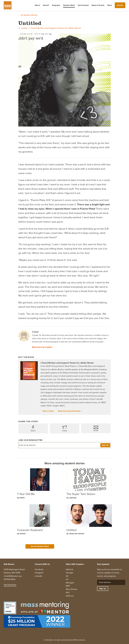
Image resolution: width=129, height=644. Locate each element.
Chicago (69, 573)
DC (67, 576)
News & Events (98, 5)
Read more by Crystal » (42, 347)
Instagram (39, 573)
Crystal (24, 28)
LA (67, 579)
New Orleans (71, 589)
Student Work (69, 5)
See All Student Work (40, 546)
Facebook (39, 569)
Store (110, 5)
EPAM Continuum (79, 640)
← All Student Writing (28, 15)
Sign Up (105, 445)
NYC (68, 593)
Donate (120, 5)
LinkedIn (39, 576)
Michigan (70, 583)
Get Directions (10, 585)
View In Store (48, 411)
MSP (68, 586)
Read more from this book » (70, 411)
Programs (56, 5)
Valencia (70, 596)
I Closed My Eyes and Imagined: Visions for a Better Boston (55, 28)
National (69, 569)
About (37, 5)
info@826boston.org (13, 576)
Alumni (46, 5)
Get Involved (83, 5)
